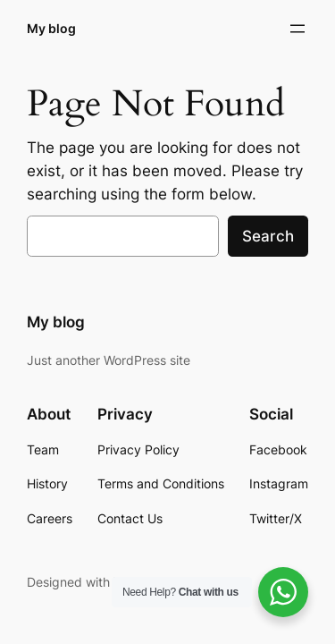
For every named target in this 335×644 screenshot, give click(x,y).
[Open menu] (297, 29)
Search (268, 236)
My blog (51, 28)
